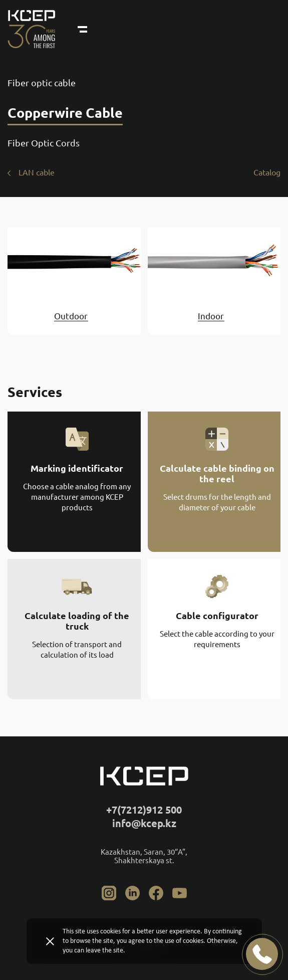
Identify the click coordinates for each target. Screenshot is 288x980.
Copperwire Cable (65, 113)
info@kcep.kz (144, 823)
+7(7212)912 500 (144, 810)
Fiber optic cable (42, 83)
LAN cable (37, 172)
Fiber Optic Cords (44, 143)
